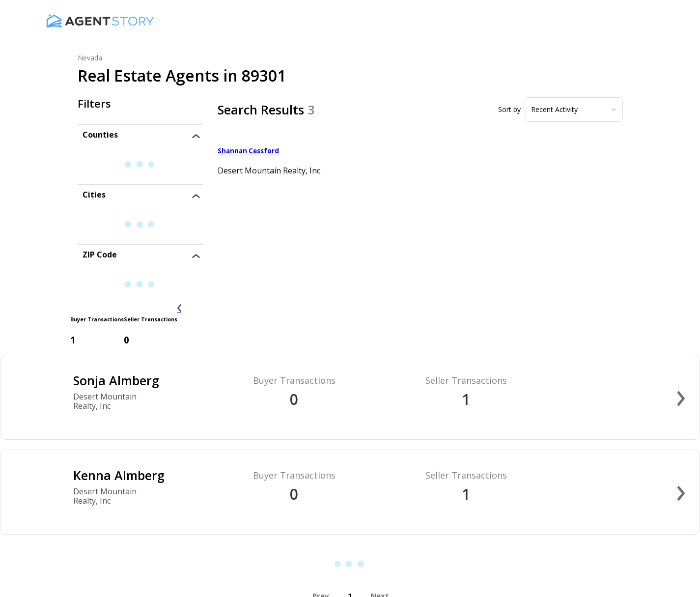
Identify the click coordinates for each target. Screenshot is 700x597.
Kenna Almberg (119, 475)
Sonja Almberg (116, 380)
